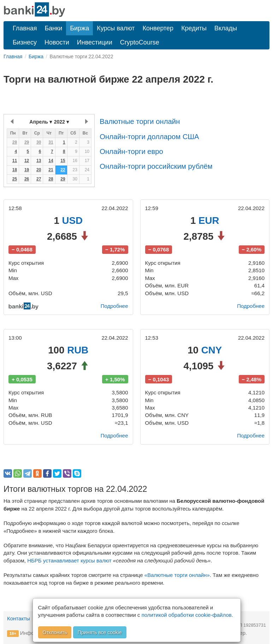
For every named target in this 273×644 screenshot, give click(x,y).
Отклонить (55, 632)
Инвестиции (95, 42)
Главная (25, 28)
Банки (54, 28)
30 (39, 142)
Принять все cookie (100, 632)
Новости (57, 42)
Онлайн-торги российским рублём (156, 166)
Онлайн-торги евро (131, 151)
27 (39, 179)
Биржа (79, 28)
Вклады (226, 28)
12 (27, 161)
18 (15, 170)
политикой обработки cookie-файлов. (187, 615)
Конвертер (158, 28)
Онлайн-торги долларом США (149, 137)
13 (39, 161)
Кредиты (194, 28)
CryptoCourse (140, 42)
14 (51, 161)
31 (51, 142)
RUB (78, 350)
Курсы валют (116, 28)
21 (51, 170)
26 (27, 179)
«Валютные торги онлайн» (177, 575)
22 (63, 170)
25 (15, 179)
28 (15, 142)
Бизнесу (25, 42)
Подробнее (114, 306)
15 (63, 161)
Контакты (19, 618)
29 (27, 142)
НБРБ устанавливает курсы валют (69, 560)
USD (73, 220)
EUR (209, 220)
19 (27, 170)
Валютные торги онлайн (140, 121)
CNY (212, 350)
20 (39, 170)
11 (15, 161)
